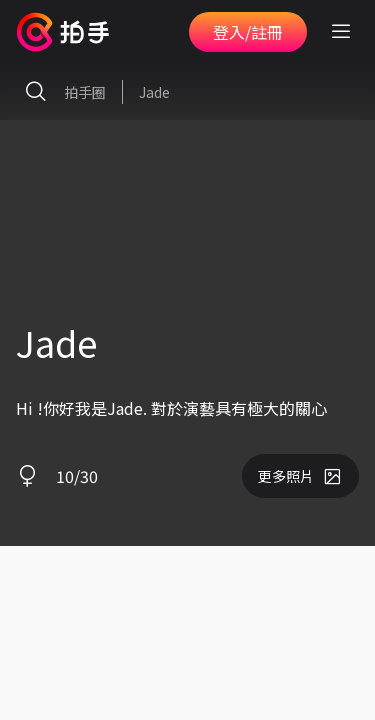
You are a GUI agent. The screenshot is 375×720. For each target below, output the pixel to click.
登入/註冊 (248, 32)
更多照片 (300, 476)
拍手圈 (61, 92)
